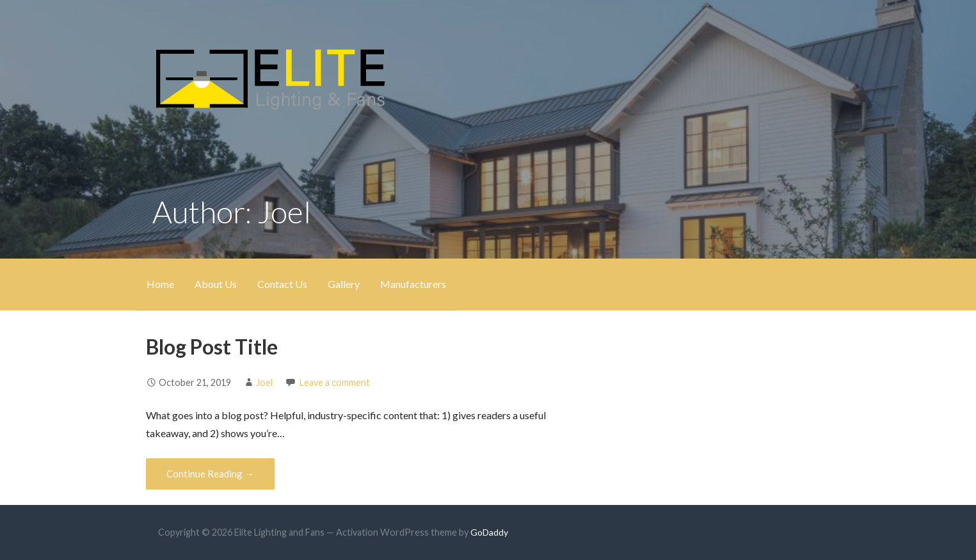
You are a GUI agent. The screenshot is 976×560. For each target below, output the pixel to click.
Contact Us (282, 284)
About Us (216, 284)
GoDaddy (489, 532)
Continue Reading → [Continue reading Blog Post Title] (210, 474)
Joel (264, 382)
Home (160, 284)
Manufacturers (413, 284)
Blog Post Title (212, 347)
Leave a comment (335, 382)
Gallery (344, 284)
